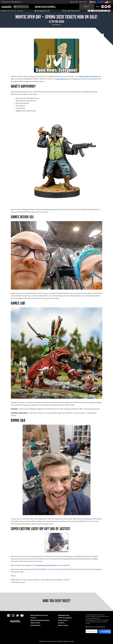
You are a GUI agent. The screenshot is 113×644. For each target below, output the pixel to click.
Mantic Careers (63, 625)
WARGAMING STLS (16, 2)
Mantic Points (35, 623)
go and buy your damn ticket (47, 565)
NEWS (98, 7)
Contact (33, 618)
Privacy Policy (63, 620)
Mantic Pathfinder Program (40, 620)
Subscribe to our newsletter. (96, 627)
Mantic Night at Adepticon (89, 76)
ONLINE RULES (5, 2)
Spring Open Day (61, 79)
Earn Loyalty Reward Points (71, 11)
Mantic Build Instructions (39, 615)
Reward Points (36, 625)
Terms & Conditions (65, 618)
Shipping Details (64, 615)
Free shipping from (42, 11)
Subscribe (105, 632)
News (5, 11)
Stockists (61, 623)
